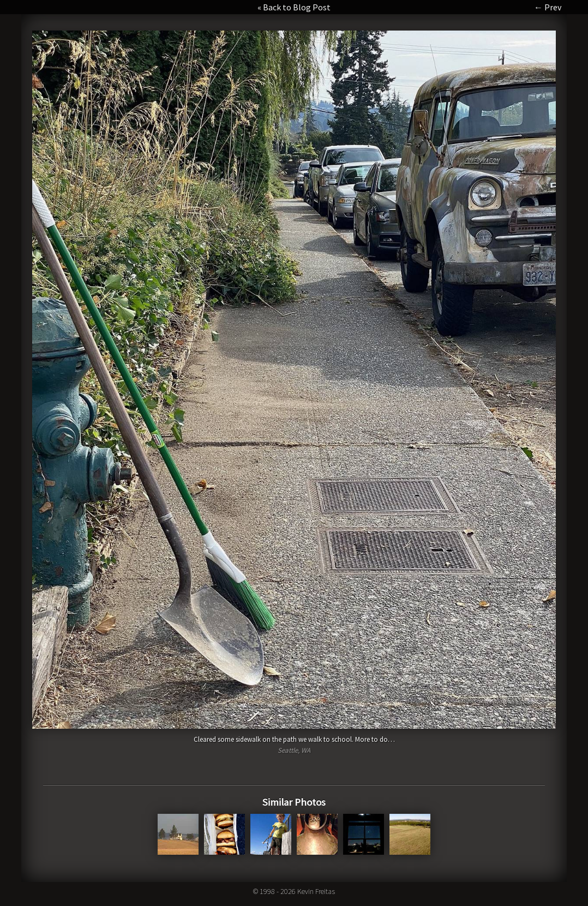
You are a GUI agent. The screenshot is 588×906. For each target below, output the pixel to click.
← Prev (548, 7)
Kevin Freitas (316, 891)
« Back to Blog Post (294, 7)
